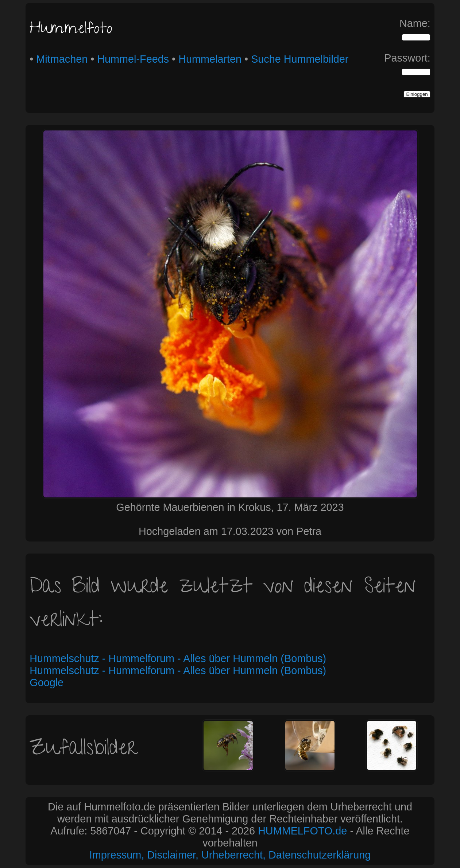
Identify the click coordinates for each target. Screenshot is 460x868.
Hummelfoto (71, 30)
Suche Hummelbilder (300, 59)
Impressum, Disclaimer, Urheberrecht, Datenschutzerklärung (230, 855)
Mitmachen (62, 59)
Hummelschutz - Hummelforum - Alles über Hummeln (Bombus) (178, 658)
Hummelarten (210, 59)
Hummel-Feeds (133, 59)
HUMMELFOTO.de (302, 831)
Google (47, 683)
